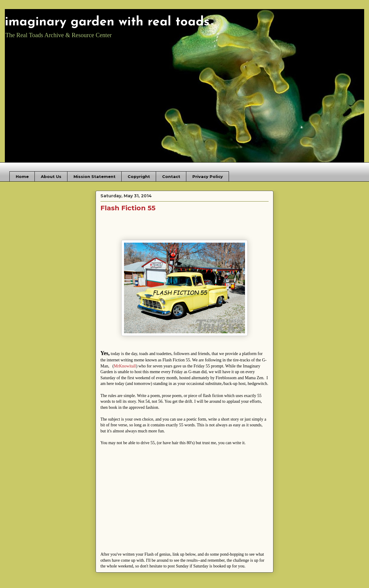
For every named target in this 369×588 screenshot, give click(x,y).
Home (22, 176)
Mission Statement (95, 176)
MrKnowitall (125, 366)
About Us (51, 176)
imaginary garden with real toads (107, 22)
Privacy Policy (208, 176)
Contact (171, 176)
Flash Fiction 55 (128, 208)
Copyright (139, 176)
